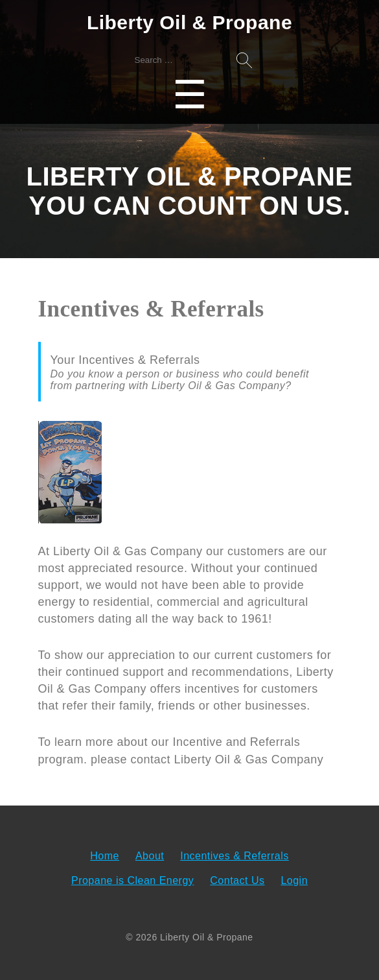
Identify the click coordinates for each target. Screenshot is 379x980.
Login (294, 880)
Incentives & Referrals (235, 856)
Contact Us (237, 880)
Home (105, 856)
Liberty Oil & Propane (189, 22)
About (150, 856)
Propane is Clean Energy (132, 880)
